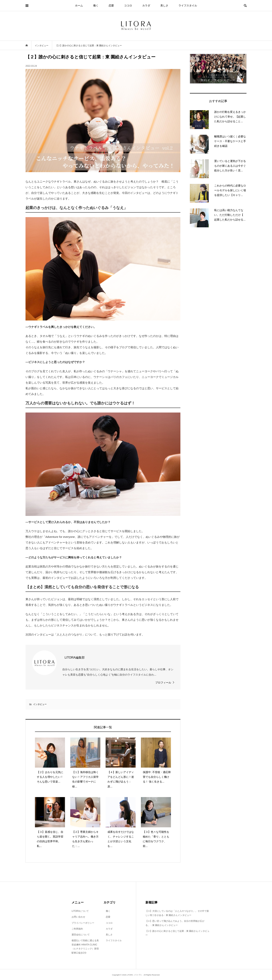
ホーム (79, 5)
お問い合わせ (78, 917)
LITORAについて (80, 911)
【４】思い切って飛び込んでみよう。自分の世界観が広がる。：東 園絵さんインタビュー (175, 923)
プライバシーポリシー (83, 923)
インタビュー (40, 704)
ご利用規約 (77, 929)
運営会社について (81, 935)
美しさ (164, 5)
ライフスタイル (188, 5)
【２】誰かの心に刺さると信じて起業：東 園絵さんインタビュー (177, 933)
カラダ (146, 5)
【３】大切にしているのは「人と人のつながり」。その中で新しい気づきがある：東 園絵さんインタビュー (177, 913)
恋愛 (111, 5)
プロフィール (163, 683)
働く (96, 5)
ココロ (128, 5)
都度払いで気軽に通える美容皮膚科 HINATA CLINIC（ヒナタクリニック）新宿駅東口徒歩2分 (85, 947)
